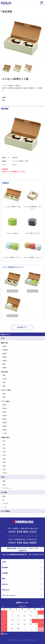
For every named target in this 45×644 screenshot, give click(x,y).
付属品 (4, 492)
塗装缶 (4, 353)
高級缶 (4, 357)
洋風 (3, 397)
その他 (4, 433)
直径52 (4, 405)
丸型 (3, 382)
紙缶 (3, 364)
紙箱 (3, 100)
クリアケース (6, 488)
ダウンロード (12, 291)
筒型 (3, 375)
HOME (4, 562)
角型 (3, 386)
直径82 (4, 419)
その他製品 (6, 511)
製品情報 (5, 567)
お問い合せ (6, 590)
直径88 (4, 426)
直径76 (4, 415)
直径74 (4, 412)
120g (4, 452)
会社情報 (5, 573)
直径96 (4, 430)
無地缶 (4, 360)
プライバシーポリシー (9, 595)
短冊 (3, 496)
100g (4, 448)
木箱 (3, 485)
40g (3, 441)
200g (4, 459)
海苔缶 (4, 368)
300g (4, 462)
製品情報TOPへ (22, 327)
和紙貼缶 (5, 350)
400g (4, 466)
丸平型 (4, 379)
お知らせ (5, 584)
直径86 (4, 423)
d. (36, 640)
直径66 (4, 408)
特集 (3, 579)
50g (3, 444)
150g (4, 455)
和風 (3, 394)
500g (4, 469)
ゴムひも (5, 503)
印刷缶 (4, 346)
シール (4, 507)
